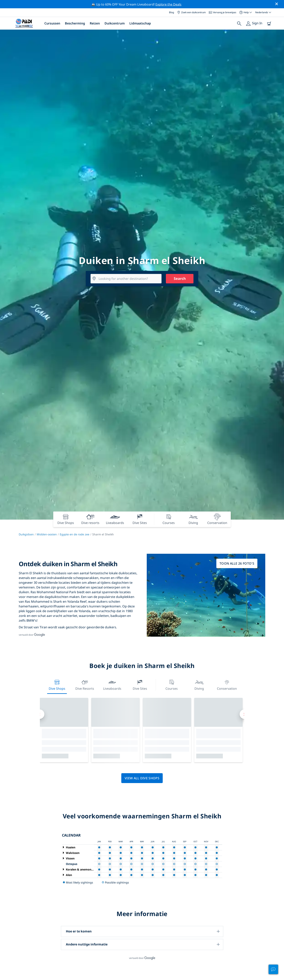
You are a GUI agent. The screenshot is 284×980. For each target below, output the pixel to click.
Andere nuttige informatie (87, 944)
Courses (172, 684)
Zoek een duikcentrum (191, 12)
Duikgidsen (26, 534)
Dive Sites (140, 684)
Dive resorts (85, 684)
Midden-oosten (47, 534)
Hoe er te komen (79, 931)
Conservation (227, 684)
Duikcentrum (115, 23)
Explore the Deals (168, 4)
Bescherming (75, 23)
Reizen (95, 23)
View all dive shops (142, 778)
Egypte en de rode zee (75, 534)
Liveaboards (112, 684)
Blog (171, 12)
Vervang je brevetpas (223, 12)
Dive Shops (57, 684)
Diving (199, 684)
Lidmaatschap (140, 23)
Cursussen (52, 23)
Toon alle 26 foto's (237, 563)
